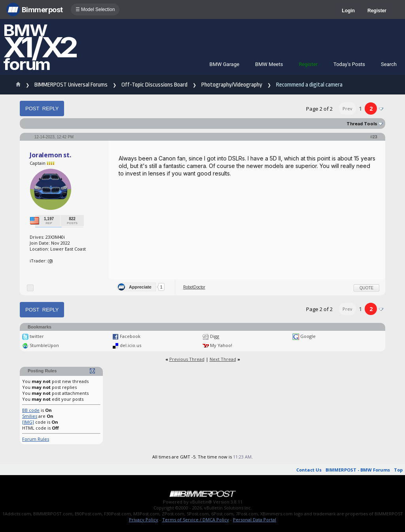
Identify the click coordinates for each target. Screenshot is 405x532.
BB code (31, 410)
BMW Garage (225, 64)
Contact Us (309, 470)
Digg (215, 336)
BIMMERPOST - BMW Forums (358, 470)
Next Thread (223, 359)
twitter (37, 336)
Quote (366, 288)
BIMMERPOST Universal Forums (71, 85)
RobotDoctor (194, 287)
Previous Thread (187, 359)
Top (398, 470)
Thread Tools (362, 124)
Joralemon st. (50, 155)
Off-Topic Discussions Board (154, 85)
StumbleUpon (44, 345)
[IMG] (28, 422)
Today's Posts (349, 64)
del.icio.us (131, 345)
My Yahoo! (221, 345)
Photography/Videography (232, 85)
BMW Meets (269, 64)
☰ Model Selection (95, 9)
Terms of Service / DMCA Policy (196, 520)
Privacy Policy (144, 520)
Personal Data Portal (255, 520)
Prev (347, 108)
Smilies (30, 416)
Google (308, 336)
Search (389, 64)
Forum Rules (36, 439)
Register (377, 11)
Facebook (130, 336)
